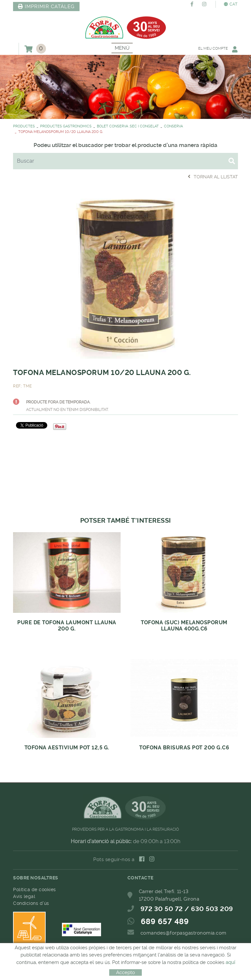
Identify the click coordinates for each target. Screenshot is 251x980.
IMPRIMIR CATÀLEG (46, 7)
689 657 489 (165, 922)
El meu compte (217, 49)
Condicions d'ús (31, 903)
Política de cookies (35, 890)
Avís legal (24, 896)
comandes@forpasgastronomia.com (184, 933)
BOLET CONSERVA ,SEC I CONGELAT (128, 126)
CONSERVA (173, 126)
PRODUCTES (24, 126)
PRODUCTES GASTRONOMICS (66, 126)
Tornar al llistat (213, 177)
